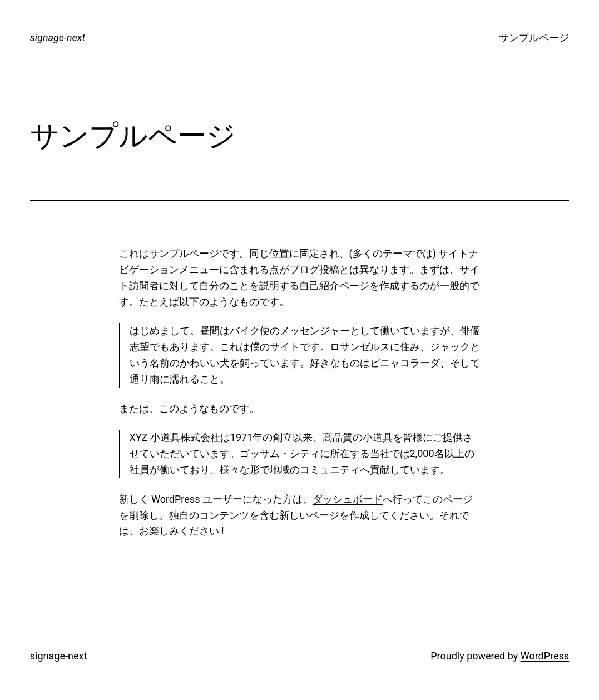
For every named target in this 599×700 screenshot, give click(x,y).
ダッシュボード (348, 499)
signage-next (58, 38)
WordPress (545, 656)
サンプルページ (534, 38)
